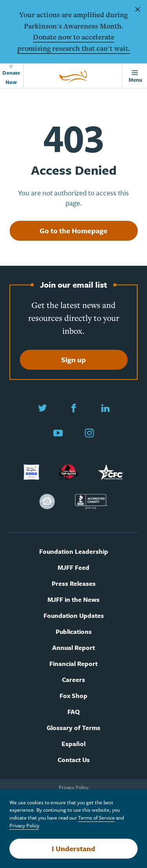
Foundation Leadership (74, 552)
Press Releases (74, 584)
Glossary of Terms (73, 728)
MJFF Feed (73, 568)
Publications (74, 632)
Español (73, 744)
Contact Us (74, 760)
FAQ (73, 712)
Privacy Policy (74, 787)
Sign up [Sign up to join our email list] (73, 360)
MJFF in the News (73, 600)
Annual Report (73, 648)
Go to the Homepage (73, 231)
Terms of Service (96, 818)
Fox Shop (73, 696)
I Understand (73, 848)
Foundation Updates (74, 616)
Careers (73, 680)
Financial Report (73, 664)
